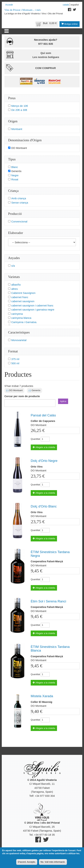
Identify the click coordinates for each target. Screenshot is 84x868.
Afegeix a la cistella (44, 447)
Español (75, 5)
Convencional (19, 221)
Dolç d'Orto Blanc (44, 506)
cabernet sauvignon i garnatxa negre (33, 310)
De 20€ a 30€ (19, 110)
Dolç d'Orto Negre (44, 461)
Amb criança (19, 198)
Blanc (15, 167)
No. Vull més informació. (53, 863)
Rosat (15, 179)
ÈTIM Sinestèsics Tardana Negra (50, 554)
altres (15, 289)
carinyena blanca (21, 318)
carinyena (17, 314)
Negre (15, 175)
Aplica (63, 401)
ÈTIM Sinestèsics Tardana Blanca (50, 649)
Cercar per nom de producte (22, 396)
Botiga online (70, 24)
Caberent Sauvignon (23, 293)
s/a (13, 266)
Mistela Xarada (42, 696)
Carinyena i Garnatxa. (24, 322)
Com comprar (46, 68)
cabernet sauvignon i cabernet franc (32, 305)
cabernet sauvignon (23, 301)
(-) (8, 390)
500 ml (15, 363)
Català (66, 5)
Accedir (9, 5)
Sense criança (20, 203)
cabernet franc (20, 297)
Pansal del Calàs (43, 415)
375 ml (15, 359)
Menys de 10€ (20, 106)
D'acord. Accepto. (27, 863)
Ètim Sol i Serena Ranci (48, 601)
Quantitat (35, 439)
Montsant (17, 129)
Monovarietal (19, 340)
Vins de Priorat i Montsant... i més (22, 10)
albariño (16, 285)
